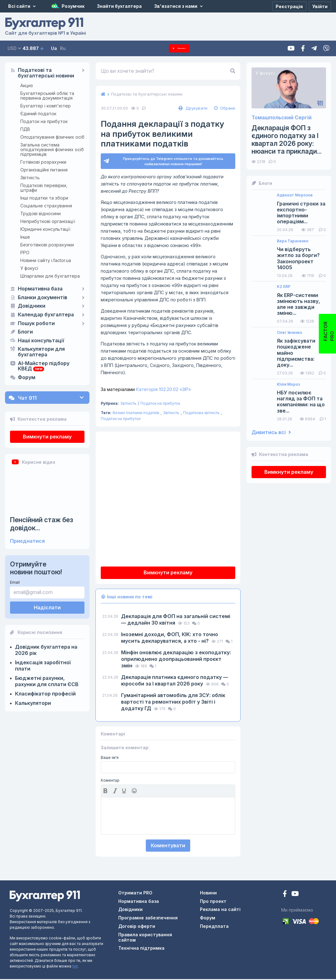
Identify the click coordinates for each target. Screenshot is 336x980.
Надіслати (47, 607)
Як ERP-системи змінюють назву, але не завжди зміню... (298, 304)
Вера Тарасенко (293, 241)
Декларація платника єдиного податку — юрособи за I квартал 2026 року (175, 681)
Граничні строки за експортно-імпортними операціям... (301, 213)
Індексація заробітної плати (43, 666)
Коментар (110, 781)
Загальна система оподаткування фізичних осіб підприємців (52, 149)
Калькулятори (33, 703)
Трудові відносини (41, 213)
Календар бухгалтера (46, 315)
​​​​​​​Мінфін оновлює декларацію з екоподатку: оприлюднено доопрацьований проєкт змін (176, 660)
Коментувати (168, 846)
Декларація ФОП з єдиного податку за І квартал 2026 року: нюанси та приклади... (287, 140)
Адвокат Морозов (295, 195)
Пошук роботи (36, 324)
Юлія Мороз (288, 384)
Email (15, 582)
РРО (25, 252)
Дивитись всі (271, 432)
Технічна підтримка (141, 949)
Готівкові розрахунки (43, 162)
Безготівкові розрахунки (47, 245)
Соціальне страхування (46, 206)
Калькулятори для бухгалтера (41, 352)
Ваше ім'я (110, 759)
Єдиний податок (38, 114)
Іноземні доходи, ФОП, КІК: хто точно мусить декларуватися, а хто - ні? (170, 638)
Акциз (27, 85)
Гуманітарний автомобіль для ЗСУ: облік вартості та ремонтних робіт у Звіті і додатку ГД (173, 703)
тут (75, 967)
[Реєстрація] (289, 6)
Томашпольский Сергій (282, 118)
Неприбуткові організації (48, 221)
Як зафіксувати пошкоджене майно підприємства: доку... (296, 353)
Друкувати (192, 108)
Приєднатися (27, 541)
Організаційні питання (44, 170)
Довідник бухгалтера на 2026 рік (46, 650)
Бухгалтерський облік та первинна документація (47, 96)
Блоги (25, 332)
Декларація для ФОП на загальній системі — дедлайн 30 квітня (176, 620)
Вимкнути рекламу (47, 437)
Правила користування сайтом (145, 938)
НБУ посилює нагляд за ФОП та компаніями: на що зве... (301, 402)
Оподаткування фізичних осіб (52, 137)
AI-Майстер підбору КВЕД (44, 366)
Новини (208, 894)
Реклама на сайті (220, 910)
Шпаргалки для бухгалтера (50, 276)
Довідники (32, 306)
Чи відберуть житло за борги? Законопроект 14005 (298, 258)
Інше (25, 237)
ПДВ (25, 129)
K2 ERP (284, 287)
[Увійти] (320, 6)
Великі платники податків (136, 414)
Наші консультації (41, 341)
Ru (63, 48)
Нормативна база (40, 289)
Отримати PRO (135, 894)
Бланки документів (43, 298)
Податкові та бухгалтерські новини (46, 73)
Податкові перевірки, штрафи (44, 188)
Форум (27, 378)
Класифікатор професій (45, 694)
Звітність (30, 178)
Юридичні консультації (45, 229)
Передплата (179, 48)
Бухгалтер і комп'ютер (46, 106)
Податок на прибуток (44, 121)
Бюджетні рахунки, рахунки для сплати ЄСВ (47, 681)
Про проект (213, 902)
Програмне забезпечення (148, 919)
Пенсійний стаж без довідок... (42, 524)
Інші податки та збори (44, 198)
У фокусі (29, 268)
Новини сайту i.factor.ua (46, 260)
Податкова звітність (201, 414)
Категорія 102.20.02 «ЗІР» (146, 390)
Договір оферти (137, 927)
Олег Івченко (290, 333)
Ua (54, 48)
